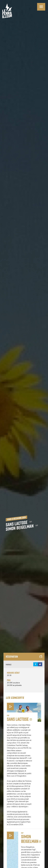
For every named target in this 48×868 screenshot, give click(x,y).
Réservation (24, 657)
